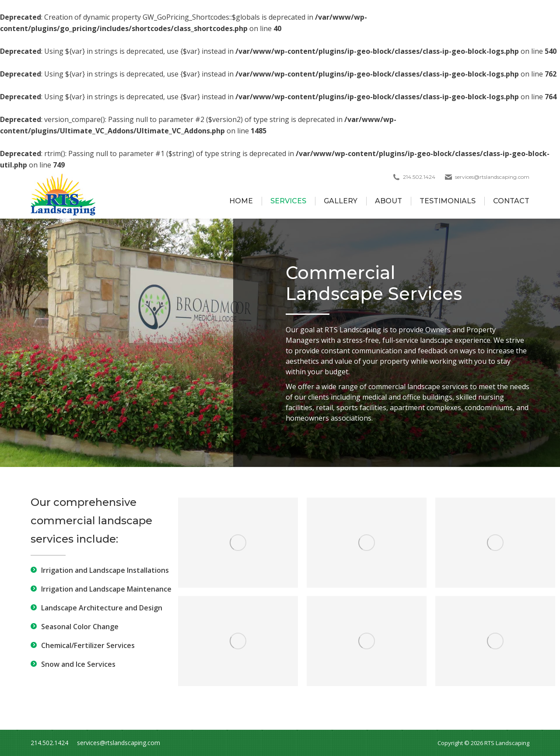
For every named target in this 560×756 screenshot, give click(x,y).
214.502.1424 (49, 743)
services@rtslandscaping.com (492, 177)
